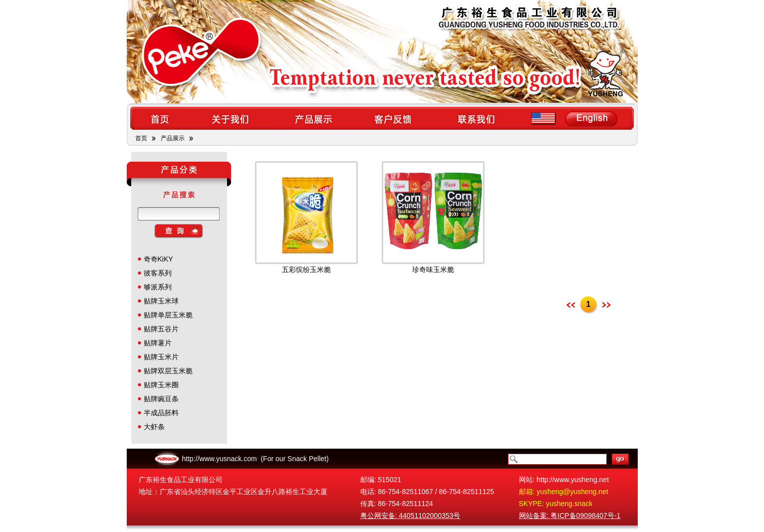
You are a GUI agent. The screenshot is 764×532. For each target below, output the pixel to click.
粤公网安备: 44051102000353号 (410, 516)
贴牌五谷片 (161, 329)
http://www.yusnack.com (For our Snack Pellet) (255, 459)
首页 (141, 138)
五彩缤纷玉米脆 (306, 269)
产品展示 (173, 138)
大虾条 (154, 427)
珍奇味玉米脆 (433, 269)
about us (230, 118)
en (576, 118)
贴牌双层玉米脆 (168, 371)
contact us (477, 118)
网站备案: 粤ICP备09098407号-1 (570, 516)
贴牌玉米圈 (161, 385)
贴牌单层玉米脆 (168, 315)
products (313, 118)
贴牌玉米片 (161, 357)
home (160, 118)
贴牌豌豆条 (161, 399)
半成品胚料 (161, 413)
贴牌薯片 (158, 343)
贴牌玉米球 (161, 301)
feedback (395, 118)
